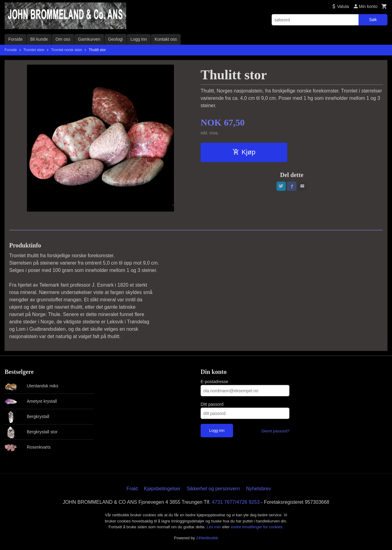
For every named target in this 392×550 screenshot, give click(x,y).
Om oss (63, 39)
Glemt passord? (275, 431)
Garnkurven (89, 39)
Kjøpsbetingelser (162, 489)
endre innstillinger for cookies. (257, 527)
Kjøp (244, 152)
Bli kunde (39, 39)
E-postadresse (214, 382)
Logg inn (139, 39)
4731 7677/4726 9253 (236, 502)
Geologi (115, 39)
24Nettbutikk (207, 538)
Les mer (215, 527)
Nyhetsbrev (259, 489)
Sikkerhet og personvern (213, 489)
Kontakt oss (166, 39)
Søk (373, 20)
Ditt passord (212, 404)
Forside (15, 39)
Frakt (132, 489)
